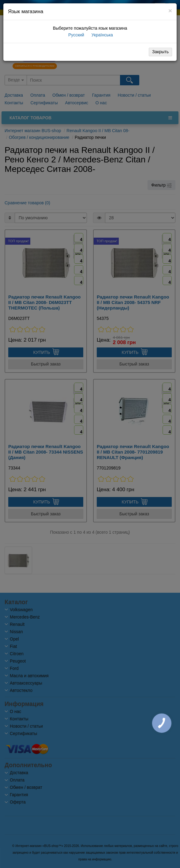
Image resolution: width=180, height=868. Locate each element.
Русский (76, 35)
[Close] (170, 11)
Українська (102, 35)
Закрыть (160, 52)
